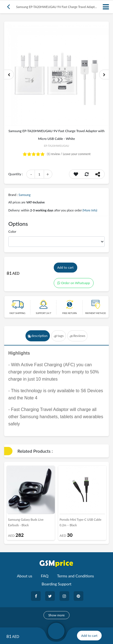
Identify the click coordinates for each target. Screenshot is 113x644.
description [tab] (38, 336)
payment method (96, 313)
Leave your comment (77, 154)
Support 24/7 (43, 313)
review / (55, 154)
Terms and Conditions (75, 576)
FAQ (45, 576)
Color (12, 231)
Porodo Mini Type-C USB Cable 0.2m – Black (80, 522)
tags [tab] (59, 336)
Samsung (25, 195)
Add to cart (66, 267)
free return (70, 313)
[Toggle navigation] (106, 7)
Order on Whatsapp (74, 283)
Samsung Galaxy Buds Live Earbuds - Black (26, 522)
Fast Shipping (17, 313)
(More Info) (90, 210)
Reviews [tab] (77, 336)
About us (25, 576)
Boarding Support (56, 584)
